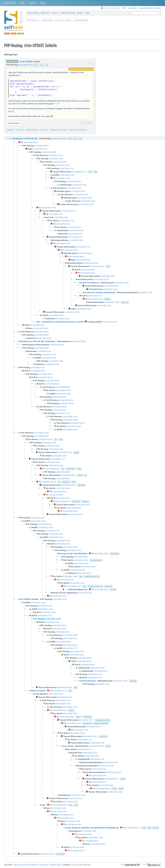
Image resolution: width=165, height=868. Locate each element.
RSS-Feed (68, 20)
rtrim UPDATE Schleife (30, 62)
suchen (80, 13)
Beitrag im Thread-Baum (79, 130)
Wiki (23, 3)
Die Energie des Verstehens (26, 865)
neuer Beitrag (33, 13)
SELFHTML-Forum (33, 20)
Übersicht (45, 13)
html (36, 65)
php (42, 65)
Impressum (44, 865)
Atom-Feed (59, 20)
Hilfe (87, 13)
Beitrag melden (14, 123)
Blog (43, 3)
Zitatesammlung (68, 13)
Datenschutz (56, 865)
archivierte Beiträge (81, 20)
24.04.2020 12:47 (26, 65)
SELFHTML (10, 3)
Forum (33, 3)
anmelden (44, 130)
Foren (54, 13)
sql (47, 65)
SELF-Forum (12, 62)
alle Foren (20, 130)
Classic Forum (78, 865)
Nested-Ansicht (47, 20)
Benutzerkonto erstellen (59, 130)
